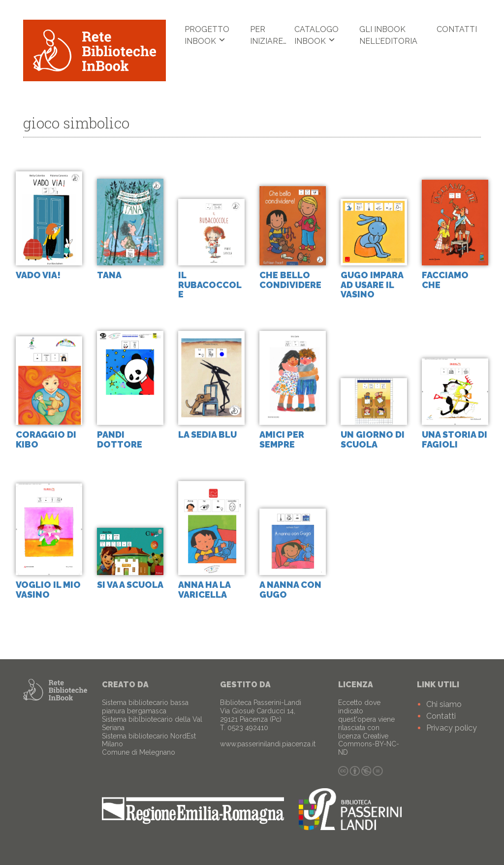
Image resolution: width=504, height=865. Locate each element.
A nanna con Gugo (290, 590)
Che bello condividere (290, 280)
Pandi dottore (120, 440)
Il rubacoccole (210, 285)
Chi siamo (444, 704)
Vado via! (38, 275)
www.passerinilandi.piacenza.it (268, 744)
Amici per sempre (282, 440)
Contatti (457, 29)
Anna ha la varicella (204, 590)
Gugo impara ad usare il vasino (372, 285)
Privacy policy (452, 728)
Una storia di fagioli (455, 440)
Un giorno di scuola (373, 440)
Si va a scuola (130, 585)
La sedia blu (207, 435)
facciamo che (445, 280)
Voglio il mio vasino (48, 590)
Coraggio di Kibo (46, 440)
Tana (109, 275)
